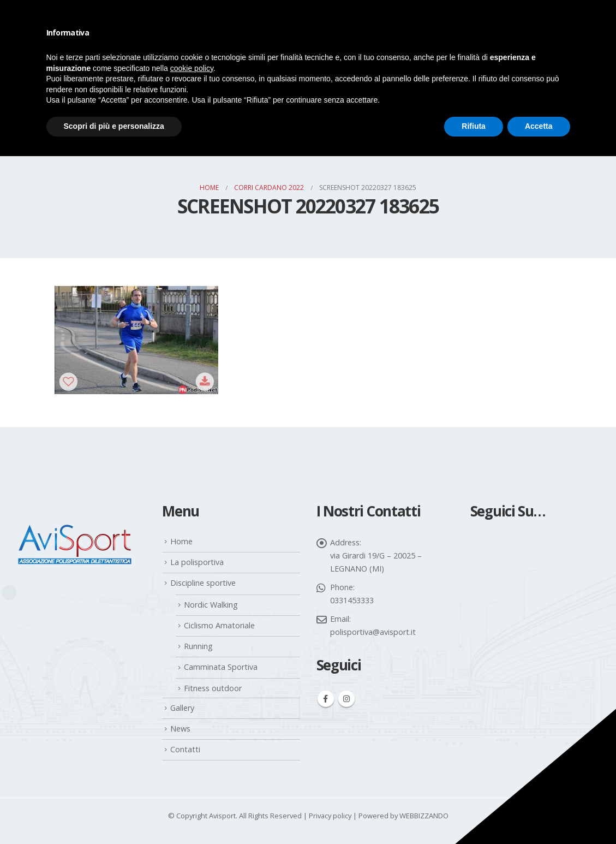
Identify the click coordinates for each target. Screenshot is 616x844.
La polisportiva (197, 562)
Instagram (346, 699)
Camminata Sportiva (221, 667)
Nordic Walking (211, 605)
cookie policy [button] (192, 68)
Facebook (326, 699)
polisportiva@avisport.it (373, 632)
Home (181, 541)
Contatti (185, 749)
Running (198, 646)
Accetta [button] (539, 126)
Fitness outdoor (213, 688)
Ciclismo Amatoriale (219, 625)
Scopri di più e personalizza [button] (114, 126)
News (180, 729)
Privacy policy (330, 816)
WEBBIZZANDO (424, 816)
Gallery (182, 708)
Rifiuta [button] (474, 126)
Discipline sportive (203, 583)
